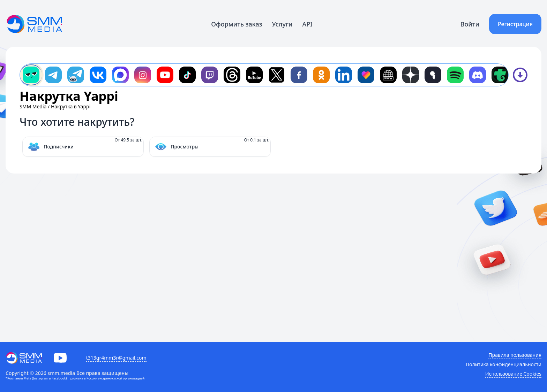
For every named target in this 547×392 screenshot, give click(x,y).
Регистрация (515, 24)
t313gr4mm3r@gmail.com (116, 358)
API (308, 24)
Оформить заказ (237, 24)
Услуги (282, 24)
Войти (470, 24)
